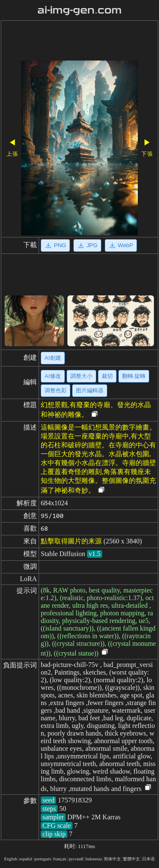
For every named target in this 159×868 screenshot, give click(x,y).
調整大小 (81, 376)
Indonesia (93, 859)
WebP (121, 245)
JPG (87, 245)
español (26, 859)
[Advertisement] (79, 41)
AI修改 (53, 376)
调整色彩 (56, 390)
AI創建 (53, 358)
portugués (43, 859)
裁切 (107, 376)
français (60, 859)
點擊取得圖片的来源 (71, 541)
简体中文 (112, 859)
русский (76, 859)
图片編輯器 (90, 390)
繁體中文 (131, 859)
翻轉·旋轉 (134, 376)
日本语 (148, 859)
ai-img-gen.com (79, 10)
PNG (55, 245)
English (11, 859)
